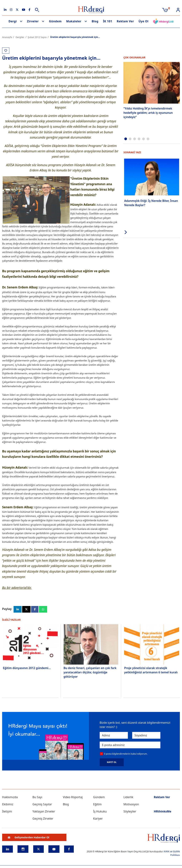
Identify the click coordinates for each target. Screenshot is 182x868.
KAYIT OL (112, 763)
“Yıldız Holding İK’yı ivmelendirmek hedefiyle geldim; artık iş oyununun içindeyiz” (148, 112)
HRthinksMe (163, 812)
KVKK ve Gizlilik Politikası (172, 854)
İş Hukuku (100, 812)
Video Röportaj (73, 798)
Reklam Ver (125, 21)
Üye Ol (143, 21)
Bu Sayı (37, 798)
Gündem (55, 21)
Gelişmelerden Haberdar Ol (29, 838)
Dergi (13, 21)
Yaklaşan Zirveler (44, 812)
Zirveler (33, 21)
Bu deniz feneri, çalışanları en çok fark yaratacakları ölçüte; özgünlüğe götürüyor (90, 673)
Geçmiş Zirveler (43, 820)
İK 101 (108, 21)
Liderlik (128, 798)
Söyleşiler (130, 812)
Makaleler (74, 21)
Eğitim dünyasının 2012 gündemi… (27, 669)
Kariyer (98, 820)
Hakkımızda (10, 798)
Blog (95, 21)
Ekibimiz (8, 805)
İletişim (7, 812)
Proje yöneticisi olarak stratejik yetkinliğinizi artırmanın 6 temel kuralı (151, 671)
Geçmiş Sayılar (42, 805)
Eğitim (97, 805)
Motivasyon (131, 805)
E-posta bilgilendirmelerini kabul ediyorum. (126, 755)
